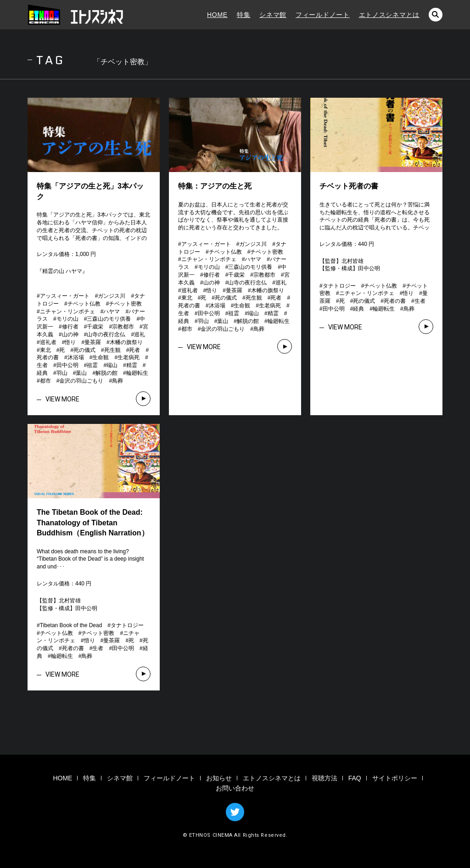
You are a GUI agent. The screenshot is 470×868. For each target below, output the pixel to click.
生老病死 (129, 357)
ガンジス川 (112, 296)
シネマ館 (273, 15)
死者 (134, 350)
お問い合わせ (235, 788)
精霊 (132, 365)
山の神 (70, 334)
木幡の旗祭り (126, 342)
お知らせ (219, 778)
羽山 (62, 373)
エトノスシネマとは (389, 15)
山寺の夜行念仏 (106, 334)
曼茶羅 (93, 342)
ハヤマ (112, 312)
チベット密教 (125, 304)
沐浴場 (76, 357)
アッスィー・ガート (65, 296)
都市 (45, 381)
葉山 (81, 373)
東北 (45, 350)
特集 (243, 15)
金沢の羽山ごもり (81, 381)
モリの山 (67, 319)
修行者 (70, 327)
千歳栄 (95, 327)
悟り (70, 342)
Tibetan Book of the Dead (71, 625)
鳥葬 (117, 381)
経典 (42, 373)
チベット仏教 (84, 304)
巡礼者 (48, 342)
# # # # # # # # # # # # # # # (93, 641)
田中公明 (67, 365)
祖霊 (92, 365)
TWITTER (235, 812)
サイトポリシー (395, 778)
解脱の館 (106, 373)
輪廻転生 (137, 373)
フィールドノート (323, 15)
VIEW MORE (62, 399)
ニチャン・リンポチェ (67, 312)
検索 (436, 15)
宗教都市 (123, 327)
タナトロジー (339, 286)
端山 (112, 365)
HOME (217, 15)
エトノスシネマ (76, 15)
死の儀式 (84, 350)
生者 (42, 365)
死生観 (112, 350)
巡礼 (140, 334)
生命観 (101, 357)
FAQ (355, 778)
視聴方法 (325, 778)
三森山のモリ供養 (109, 319)
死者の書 (48, 357)
